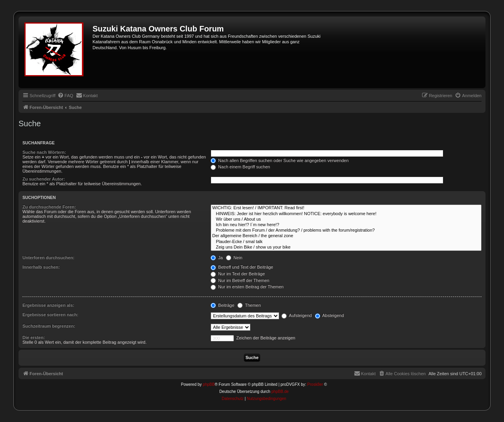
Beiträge (222, 305)
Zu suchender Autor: (44, 179)
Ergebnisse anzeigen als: (48, 305)
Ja (217, 258)
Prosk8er (315, 384)
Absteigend (330, 315)
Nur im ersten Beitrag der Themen (247, 287)
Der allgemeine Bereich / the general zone (346, 236)
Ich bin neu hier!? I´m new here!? (346, 225)
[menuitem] (65, 96)
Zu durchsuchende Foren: (49, 207)
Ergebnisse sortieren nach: (50, 315)
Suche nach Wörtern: (44, 152)
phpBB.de (280, 392)
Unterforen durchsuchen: (48, 258)
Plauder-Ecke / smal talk (346, 242)
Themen (249, 305)
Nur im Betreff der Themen (240, 280)
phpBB (209, 384)
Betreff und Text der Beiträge (242, 267)
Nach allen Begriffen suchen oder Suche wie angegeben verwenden (280, 160)
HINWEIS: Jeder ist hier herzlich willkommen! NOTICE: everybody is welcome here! (346, 214)
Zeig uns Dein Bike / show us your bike (346, 247)
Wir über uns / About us (346, 219)
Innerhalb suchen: (41, 267)
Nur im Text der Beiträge (238, 274)
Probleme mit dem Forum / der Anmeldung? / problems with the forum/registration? (346, 230)
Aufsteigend (297, 315)
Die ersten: (34, 337)
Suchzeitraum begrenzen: (49, 326)
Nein (234, 258)
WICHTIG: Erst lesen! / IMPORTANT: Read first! (346, 208)
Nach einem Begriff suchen (240, 167)
